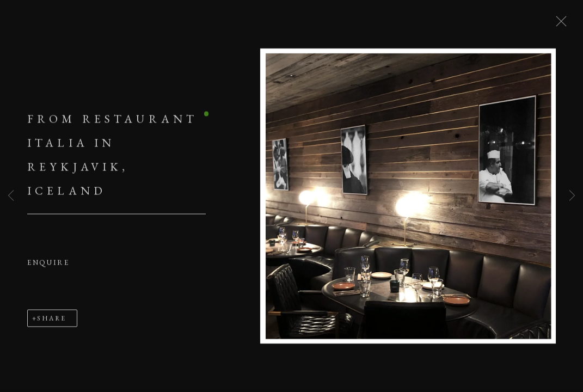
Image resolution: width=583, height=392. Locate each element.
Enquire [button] (48, 264)
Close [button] (559, 24)
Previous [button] (11, 196)
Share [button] (51, 320)
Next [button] (572, 196)
